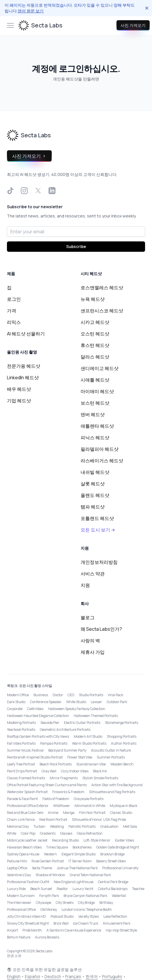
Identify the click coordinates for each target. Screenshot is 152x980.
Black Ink (100, 771)
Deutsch (53, 976)
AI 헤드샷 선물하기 (26, 334)
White (12, 833)
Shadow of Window (50, 875)
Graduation (109, 826)
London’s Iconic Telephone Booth (87, 909)
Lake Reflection (115, 916)
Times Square (57, 847)
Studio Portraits (91, 695)
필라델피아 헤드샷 (100, 449)
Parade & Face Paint (22, 799)
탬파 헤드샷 (93, 507)
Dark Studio (16, 702)
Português (112, 976)
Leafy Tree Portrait (21, 764)
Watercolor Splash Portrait (27, 792)
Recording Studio (65, 840)
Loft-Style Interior (97, 840)
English (14, 976)
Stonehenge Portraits (122, 723)
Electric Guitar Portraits (82, 723)
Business (41, 695)
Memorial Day (18, 826)
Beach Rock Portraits (56, 764)
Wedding (57, 826)
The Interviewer (19, 903)
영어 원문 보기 (31, 11)
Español (33, 976)
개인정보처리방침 (99, 562)
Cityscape (43, 903)
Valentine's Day (19, 875)
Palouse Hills (17, 861)
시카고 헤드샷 (95, 322)
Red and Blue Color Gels (25, 813)
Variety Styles (89, 916)
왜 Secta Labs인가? (101, 629)
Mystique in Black (124, 806)
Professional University (120, 868)
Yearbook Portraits (21, 730)
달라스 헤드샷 (95, 357)
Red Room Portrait (53, 820)
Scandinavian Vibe (91, 764)
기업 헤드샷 (19, 401)
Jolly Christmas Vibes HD (26, 916)
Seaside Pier (50, 723)
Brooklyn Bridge (112, 854)
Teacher (138, 889)
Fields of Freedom (56, 799)
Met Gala (130, 826)
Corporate (15, 709)
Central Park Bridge (113, 882)
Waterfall (119, 896)
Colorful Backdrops (113, 889)
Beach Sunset (41, 889)
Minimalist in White (90, 806)
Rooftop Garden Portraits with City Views (38, 736)
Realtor (62, 889)
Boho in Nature (19, 937)
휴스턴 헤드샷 (95, 345)
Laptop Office (17, 868)
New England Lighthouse (74, 882)
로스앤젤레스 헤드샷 (102, 288)
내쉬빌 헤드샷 (95, 472)
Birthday (106, 903)
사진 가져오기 (133, 25)
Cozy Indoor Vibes (75, 771)
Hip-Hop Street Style (121, 930)
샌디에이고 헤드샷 (100, 368)
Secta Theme (42, 868)
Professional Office (21, 909)
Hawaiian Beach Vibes (24, 847)
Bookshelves (82, 847)
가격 (12, 311)
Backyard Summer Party (67, 750)
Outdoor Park (117, 702)
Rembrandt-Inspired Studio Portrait (35, 757)
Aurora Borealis (47, 937)
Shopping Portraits (122, 736)
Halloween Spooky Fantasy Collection (77, 709)
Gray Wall (49, 771)
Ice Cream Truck (86, 923)
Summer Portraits (111, 757)
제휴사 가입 (93, 652)
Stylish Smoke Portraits (100, 778)
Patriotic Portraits (82, 826)
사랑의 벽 (90, 641)
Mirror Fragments (64, 778)
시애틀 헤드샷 (95, 380)
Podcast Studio (62, 916)
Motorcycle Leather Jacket (27, 840)
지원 (85, 585)
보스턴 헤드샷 (95, 403)
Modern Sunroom (21, 896)
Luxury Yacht (83, 889)
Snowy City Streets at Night (28, 923)
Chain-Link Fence (21, 820)
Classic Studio (121, 813)
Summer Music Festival (25, 750)
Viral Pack (115, 695)
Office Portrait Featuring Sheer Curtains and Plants (47, 785)
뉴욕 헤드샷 (93, 299)
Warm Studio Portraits (89, 743)
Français (73, 976)
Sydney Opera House (23, 854)
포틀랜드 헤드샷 (97, 518)
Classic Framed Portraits (26, 778)
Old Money (49, 909)
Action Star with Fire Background (117, 785)
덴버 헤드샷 (93, 414)
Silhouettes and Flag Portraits (112, 792)
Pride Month (32, 930)
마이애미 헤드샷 (97, 391)
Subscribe (76, 246)
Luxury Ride (16, 889)
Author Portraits (124, 743)
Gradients (48, 833)
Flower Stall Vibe (80, 757)
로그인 (14, 299)
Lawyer (96, 702)
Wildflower (62, 806)
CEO (71, 695)
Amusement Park (117, 923)
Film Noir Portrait (92, 813)
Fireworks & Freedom (68, 792)
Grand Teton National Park (90, 875)
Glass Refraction (90, 833)
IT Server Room (80, 861)
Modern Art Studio (88, 736)
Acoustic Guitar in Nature (111, 750)
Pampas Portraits (54, 743)
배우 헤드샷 (19, 389)
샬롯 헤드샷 (93, 484)
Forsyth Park (49, 896)
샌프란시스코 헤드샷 (102, 311)
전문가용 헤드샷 (24, 366)
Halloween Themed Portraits (96, 716)
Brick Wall (61, 923)
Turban (39, 826)
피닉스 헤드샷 (95, 438)
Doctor (58, 695)
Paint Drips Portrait (22, 771)
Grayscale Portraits (89, 799)
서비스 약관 (93, 574)
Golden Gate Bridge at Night (118, 847)
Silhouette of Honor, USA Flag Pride (99, 820)
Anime (53, 813)
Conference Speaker (46, 702)
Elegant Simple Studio (79, 854)
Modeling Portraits (21, 723)
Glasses (66, 833)
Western (50, 854)
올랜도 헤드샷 (95, 495)
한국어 (92, 976)
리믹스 (14, 322)
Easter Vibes (125, 840)
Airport (12, 930)
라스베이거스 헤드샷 (102, 461)
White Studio (76, 702)
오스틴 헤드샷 (95, 334)
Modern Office (18, 695)
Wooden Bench (122, 764)
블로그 (88, 617)
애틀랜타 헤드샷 (97, 426)
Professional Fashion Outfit (28, 882)
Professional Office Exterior (28, 806)
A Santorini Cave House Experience (74, 930)
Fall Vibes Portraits (21, 743)
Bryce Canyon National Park (85, 896)
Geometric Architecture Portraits (65, 730)
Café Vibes (35, 709)
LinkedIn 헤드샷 (23, 378)
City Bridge (86, 903)
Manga (69, 813)
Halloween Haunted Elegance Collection (38, 716)
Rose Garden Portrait (48, 861)
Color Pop (28, 833)
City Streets (65, 903)
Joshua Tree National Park (77, 868)
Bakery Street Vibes (111, 861)
